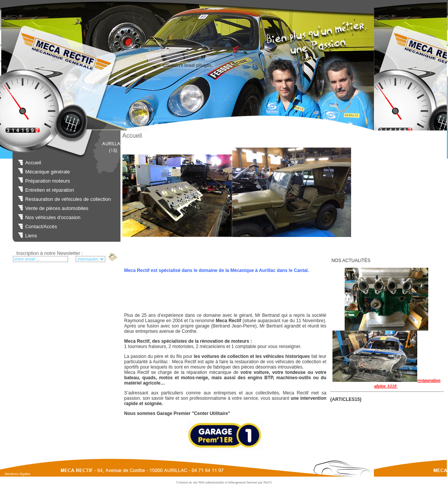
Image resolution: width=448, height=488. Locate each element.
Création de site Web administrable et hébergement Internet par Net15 (224, 482)
